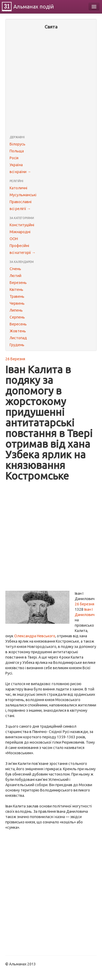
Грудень (17, 345)
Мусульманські (23, 195)
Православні (21, 202)
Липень (16, 310)
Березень (18, 283)
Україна (16, 165)
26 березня (85, 604)
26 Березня (15, 359)
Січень (15, 269)
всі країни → (20, 172)
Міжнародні (20, 232)
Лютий (15, 276)
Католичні (18, 188)
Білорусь (17, 144)
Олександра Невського (35, 636)
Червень (17, 303)
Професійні (19, 246)
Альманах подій (34, 7)
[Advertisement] (51, 83)
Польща (17, 151)
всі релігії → (20, 209)
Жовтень (18, 331)
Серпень (17, 317)
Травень (17, 296)
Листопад (18, 338)
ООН (14, 239)
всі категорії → (23, 253)
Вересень (18, 324)
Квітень (16, 290)
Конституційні (22, 225)
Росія (14, 158)
